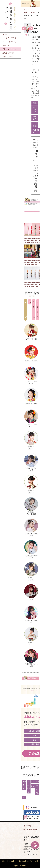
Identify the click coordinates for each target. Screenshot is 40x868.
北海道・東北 (24, 785)
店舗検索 (6, 45)
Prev (24, 28)
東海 (37, 782)
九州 (24, 797)
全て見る (38, 310)
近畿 (33, 786)
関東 (33, 782)
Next (31, 28)
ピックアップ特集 (9, 38)
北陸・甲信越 (29, 787)
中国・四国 (37, 789)
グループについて (9, 42)
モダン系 (35, 125)
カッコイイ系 (35, 110)
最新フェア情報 (8, 53)
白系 (35, 103)
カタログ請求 (8, 57)
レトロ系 (35, 118)
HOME (5, 34)
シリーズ (25, 310)
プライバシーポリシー (29, 830)
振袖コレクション (9, 49)
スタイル (34, 310)
